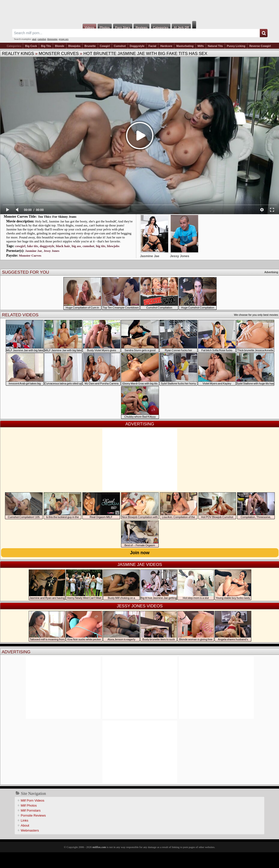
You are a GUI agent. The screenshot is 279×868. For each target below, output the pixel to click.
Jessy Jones (52, 251)
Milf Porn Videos (32, 800)
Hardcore (166, 46)
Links (24, 820)
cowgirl (20, 246)
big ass (76, 246)
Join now (140, 553)
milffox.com (99, 847)
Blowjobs (74, 46)
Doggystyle (137, 46)
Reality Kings (18, 54)
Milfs (201, 46)
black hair (63, 246)
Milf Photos (29, 805)
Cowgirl (105, 46)
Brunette (90, 46)
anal (34, 39)
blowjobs (113, 246)
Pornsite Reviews (33, 815)
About (25, 825)
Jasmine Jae (34, 251)
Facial (152, 46)
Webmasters (30, 830)
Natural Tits (215, 46)
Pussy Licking (236, 46)
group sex (64, 39)
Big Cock (31, 46)
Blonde (60, 46)
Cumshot (120, 46)
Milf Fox (139, 10)
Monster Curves (59, 54)
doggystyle (47, 246)
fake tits (32, 246)
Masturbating (185, 46)
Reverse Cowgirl (260, 46)
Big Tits (46, 46)
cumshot (42, 39)
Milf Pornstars (31, 810)
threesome (52, 39)
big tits (101, 246)
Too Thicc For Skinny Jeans (57, 217)
